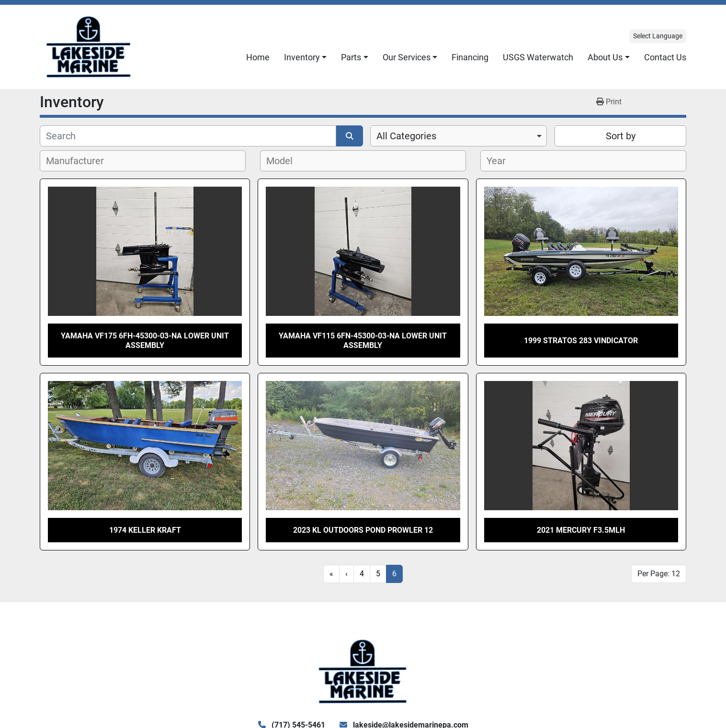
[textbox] (80, 161)
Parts (351, 57)
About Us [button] (605, 57)
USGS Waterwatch (538, 57)
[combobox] (459, 136)
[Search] (188, 136)
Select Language (658, 36)
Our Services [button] (407, 57)
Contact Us (665, 57)
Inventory (302, 57)
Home (258, 57)
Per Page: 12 (659, 574)
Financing (470, 57)
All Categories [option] (406, 136)
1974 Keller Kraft (145, 530)
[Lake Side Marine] (363, 671)
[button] (306, 57)
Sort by (621, 136)
